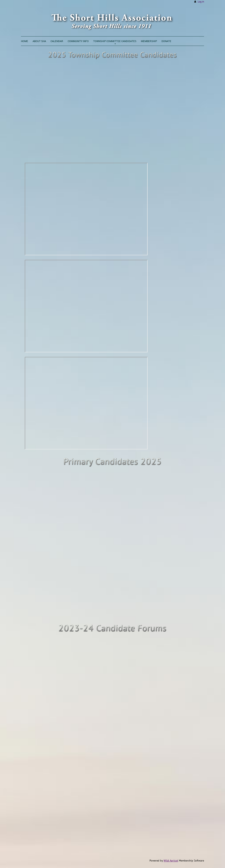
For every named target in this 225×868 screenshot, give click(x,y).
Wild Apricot (171, 861)
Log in (201, 2)
